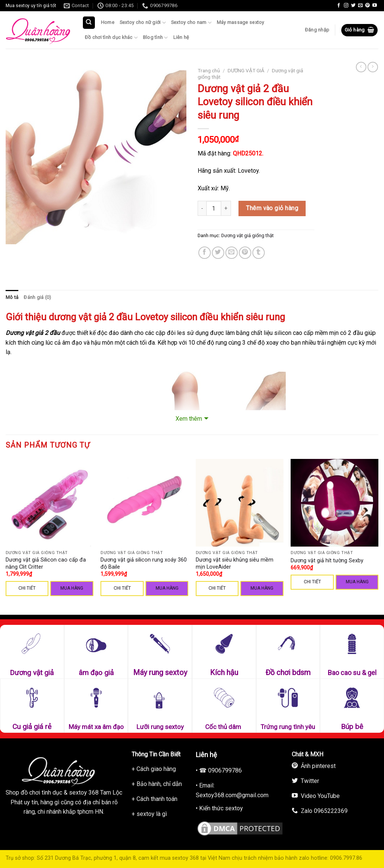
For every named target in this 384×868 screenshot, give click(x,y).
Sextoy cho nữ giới (143, 23)
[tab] (12, 297)
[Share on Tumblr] (259, 253)
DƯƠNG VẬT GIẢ (246, 70)
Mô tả (12, 297)
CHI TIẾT (27, 588)
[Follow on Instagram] (346, 6)
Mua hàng (72, 588)
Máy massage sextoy (241, 22)
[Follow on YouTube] (375, 6)
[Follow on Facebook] (339, 6)
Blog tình (155, 38)
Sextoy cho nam (191, 23)
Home (108, 22)
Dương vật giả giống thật (247, 235)
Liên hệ (181, 37)
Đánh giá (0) (37, 297)
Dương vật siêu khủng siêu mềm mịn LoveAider (235, 563)
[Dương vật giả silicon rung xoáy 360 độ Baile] (144, 503)
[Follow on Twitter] (353, 6)
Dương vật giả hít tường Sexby (327, 561)
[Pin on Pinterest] (245, 253)
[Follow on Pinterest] (367, 6)
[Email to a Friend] (232, 253)
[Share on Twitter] (218, 253)
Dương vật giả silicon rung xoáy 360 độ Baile (144, 563)
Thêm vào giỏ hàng (272, 208)
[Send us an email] (360, 6)
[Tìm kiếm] (89, 23)
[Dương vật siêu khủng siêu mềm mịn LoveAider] (240, 503)
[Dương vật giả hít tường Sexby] (334, 503)
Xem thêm (189, 419)
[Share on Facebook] (205, 253)
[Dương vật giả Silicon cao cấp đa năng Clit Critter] (49, 503)
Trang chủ (209, 70)
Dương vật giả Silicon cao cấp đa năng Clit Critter (46, 563)
